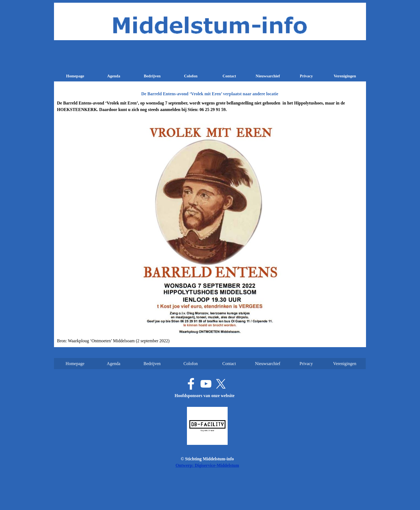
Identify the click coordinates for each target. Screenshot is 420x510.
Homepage (75, 76)
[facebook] (191, 384)
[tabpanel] (210, 222)
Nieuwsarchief (268, 76)
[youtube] (206, 384)
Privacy (306, 76)
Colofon (191, 76)
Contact (229, 76)
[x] (221, 384)
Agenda (114, 76)
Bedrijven (152, 76)
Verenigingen (345, 76)
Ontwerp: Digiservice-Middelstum (207, 465)
